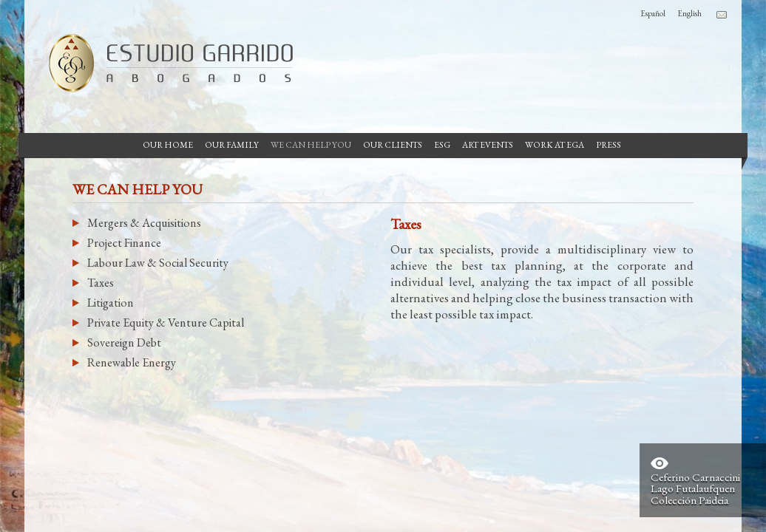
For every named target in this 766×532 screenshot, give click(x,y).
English (689, 13)
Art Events (488, 145)
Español (653, 13)
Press (609, 145)
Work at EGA (555, 145)
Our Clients (393, 145)
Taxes (101, 283)
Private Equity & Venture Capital (166, 323)
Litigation (111, 303)
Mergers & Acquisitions (144, 223)
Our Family (232, 145)
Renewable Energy (132, 362)
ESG (442, 145)
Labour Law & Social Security (158, 263)
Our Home (168, 145)
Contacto (722, 15)
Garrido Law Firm (165, 63)
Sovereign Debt (124, 342)
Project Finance (124, 243)
